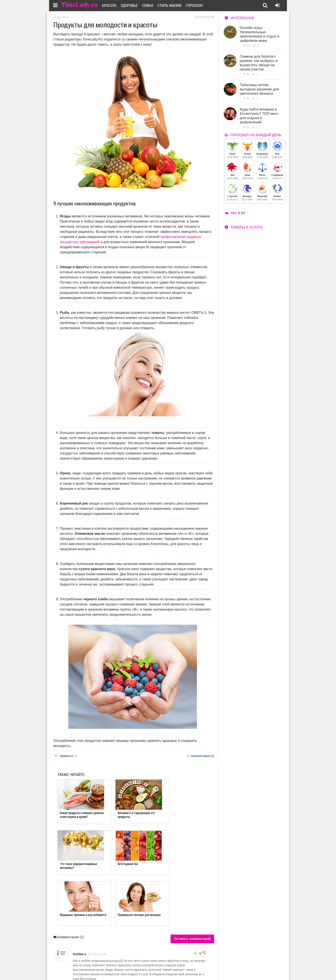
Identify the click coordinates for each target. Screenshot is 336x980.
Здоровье (132, 5)
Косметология (204, 17)
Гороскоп (197, 5)
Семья (150, 5)
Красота (112, 5)
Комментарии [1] (201, 756)
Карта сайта (185, 968)
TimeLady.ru (79, 5)
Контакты (153, 968)
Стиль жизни (172, 5)
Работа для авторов (190, 962)
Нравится (66, 756)
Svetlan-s (79, 904)
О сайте (151, 962)
